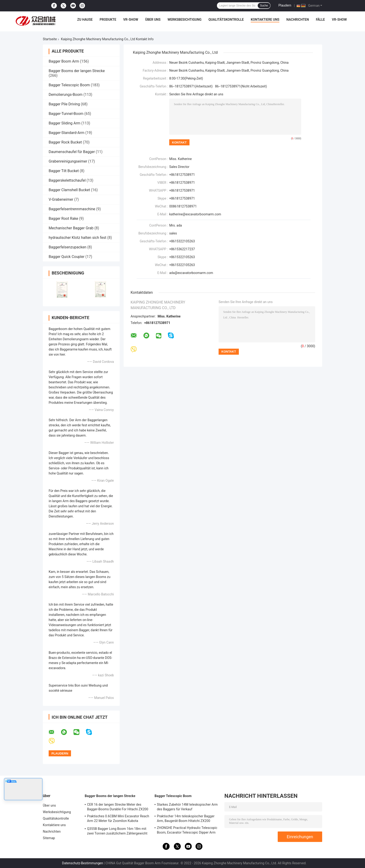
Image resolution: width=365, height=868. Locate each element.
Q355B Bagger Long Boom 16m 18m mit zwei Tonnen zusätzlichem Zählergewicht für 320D (117, 832)
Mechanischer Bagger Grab (71, 228)
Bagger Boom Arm (64, 61)
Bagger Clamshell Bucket (69, 190)
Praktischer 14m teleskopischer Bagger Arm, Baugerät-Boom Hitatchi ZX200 (186, 818)
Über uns (153, 20)
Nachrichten (298, 20)
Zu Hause (85, 20)
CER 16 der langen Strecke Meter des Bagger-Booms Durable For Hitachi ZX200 (118, 807)
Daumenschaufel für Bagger (72, 152)
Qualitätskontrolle (226, 20)
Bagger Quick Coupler (67, 257)
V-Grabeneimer (61, 199)
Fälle (320, 20)
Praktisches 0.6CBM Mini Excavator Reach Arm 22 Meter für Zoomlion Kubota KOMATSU (118, 819)
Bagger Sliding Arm (64, 123)
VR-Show (131, 20)
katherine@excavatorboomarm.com (195, 214)
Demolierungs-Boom (66, 95)
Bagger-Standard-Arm (67, 133)
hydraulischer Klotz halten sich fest (78, 238)
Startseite (50, 39)
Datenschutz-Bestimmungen (82, 863)
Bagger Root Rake (63, 219)
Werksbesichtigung (185, 20)
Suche (264, 6)
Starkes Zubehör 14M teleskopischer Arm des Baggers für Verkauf (187, 807)
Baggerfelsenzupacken (68, 247)
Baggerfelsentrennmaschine (72, 209)
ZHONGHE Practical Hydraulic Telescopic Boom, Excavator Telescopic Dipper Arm (187, 830)
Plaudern (285, 5)
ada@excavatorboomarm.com (191, 273)
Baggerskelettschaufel (67, 180)
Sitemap (49, 838)
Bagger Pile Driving (64, 104)
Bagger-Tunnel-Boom (66, 114)
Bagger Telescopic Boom (69, 85)
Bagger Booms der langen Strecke (77, 71)
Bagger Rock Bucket (65, 142)
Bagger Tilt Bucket (64, 171)
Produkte (108, 20)
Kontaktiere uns (265, 20)
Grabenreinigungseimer (68, 161)
